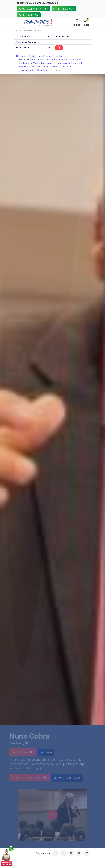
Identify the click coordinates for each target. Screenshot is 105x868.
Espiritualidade (26, 70)
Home (20, 56)
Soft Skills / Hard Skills (31, 60)
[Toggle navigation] (18, 22)
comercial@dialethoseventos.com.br (38, 3)
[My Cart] (85, 22)
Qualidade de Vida (28, 63)
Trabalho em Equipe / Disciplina (46, 56)
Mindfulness (48, 63)
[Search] (77, 22)
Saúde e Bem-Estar (57, 60)
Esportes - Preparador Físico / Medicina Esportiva (46, 67)
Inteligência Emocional (70, 63)
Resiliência (77, 60)
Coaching (42, 70)
